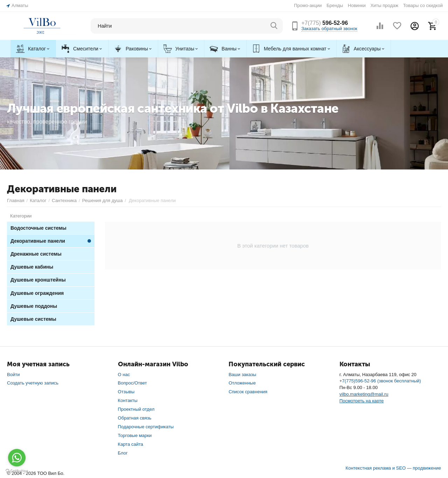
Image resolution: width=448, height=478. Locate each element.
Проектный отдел (136, 409)
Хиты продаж (384, 5)
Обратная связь (135, 418)
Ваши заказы (242, 374)
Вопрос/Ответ (132, 383)
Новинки (357, 5)
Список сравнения (248, 391)
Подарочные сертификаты (146, 426)
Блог (123, 453)
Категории (21, 216)
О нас (124, 374)
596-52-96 (325, 23)
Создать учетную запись (33, 383)
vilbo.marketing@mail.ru (364, 394)
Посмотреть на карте (362, 400)
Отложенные (242, 383)
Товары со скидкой (423, 5)
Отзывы (126, 391)
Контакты (128, 400)
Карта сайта (131, 444)
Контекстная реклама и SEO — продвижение (393, 468)
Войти (13, 374)
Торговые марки (135, 435)
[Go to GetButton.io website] (17, 471)
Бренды (335, 5)
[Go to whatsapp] (17, 458)
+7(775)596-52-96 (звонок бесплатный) (380, 380)
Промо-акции (308, 5)
